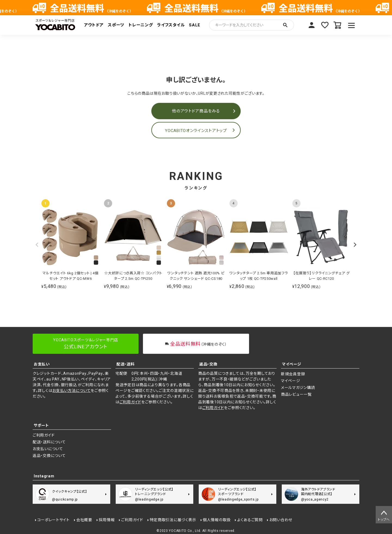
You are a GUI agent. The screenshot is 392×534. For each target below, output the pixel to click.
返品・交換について (49, 456)
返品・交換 (208, 364)
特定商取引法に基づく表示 (173, 520)
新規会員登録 (293, 374)
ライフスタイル (171, 25)
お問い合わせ (281, 520)
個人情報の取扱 (217, 520)
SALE (195, 25)
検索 (285, 25)
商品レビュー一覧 (296, 394)
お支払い (42, 364)
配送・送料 (126, 364)
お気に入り (324, 25)
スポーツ (116, 25)
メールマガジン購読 (298, 388)
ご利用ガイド (130, 402)
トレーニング (141, 25)
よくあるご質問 (250, 520)
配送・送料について (49, 442)
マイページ (311, 25)
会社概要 (84, 520)
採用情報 (107, 520)
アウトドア (94, 25)
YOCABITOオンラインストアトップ (196, 131)
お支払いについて (48, 449)
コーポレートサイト (53, 520)
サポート (41, 425)
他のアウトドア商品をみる (196, 111)
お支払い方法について (71, 391)
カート (338, 25)
